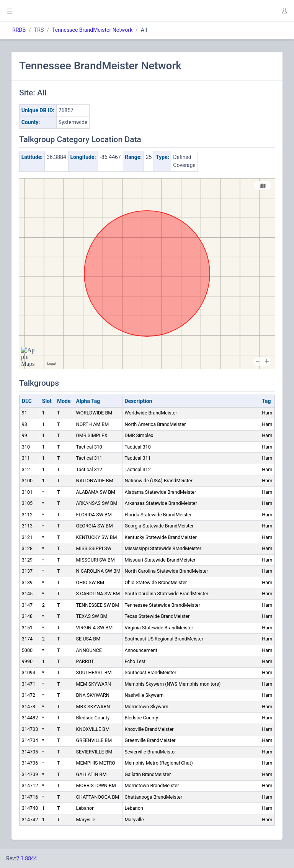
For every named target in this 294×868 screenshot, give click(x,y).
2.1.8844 (27, 858)
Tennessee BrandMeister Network (92, 30)
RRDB (19, 30)
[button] (284, 11)
